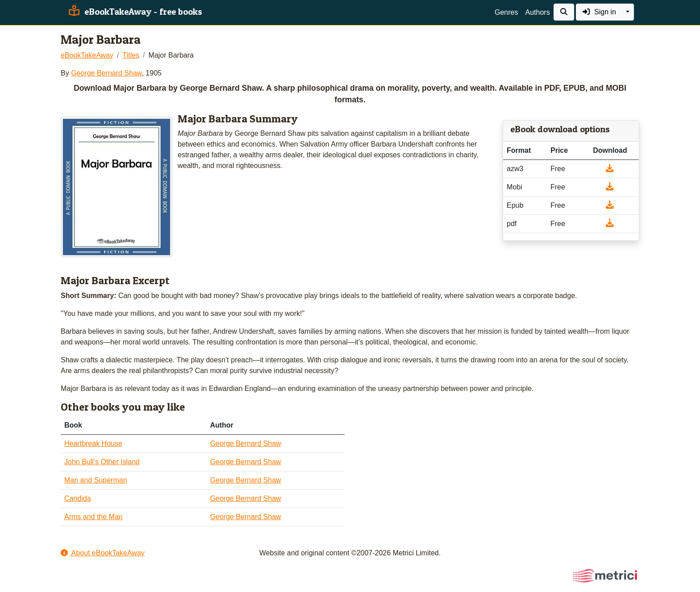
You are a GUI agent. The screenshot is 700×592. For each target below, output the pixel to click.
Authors (537, 12)
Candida (78, 498)
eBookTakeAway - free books (134, 12)
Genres (506, 12)
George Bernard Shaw (106, 73)
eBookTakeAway (87, 55)
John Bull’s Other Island (102, 462)
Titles (131, 55)
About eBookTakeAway (103, 553)
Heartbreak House (93, 443)
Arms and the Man (94, 517)
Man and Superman (96, 480)
